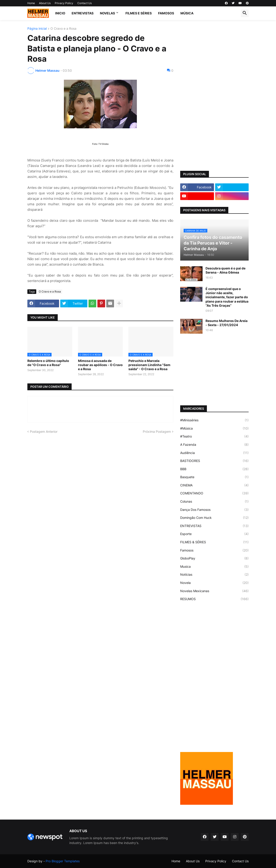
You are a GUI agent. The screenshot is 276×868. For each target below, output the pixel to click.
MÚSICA (187, 13)
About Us (45, 3)
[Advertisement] (214, 95)
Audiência (214, 453)
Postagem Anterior (44, 431)
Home (31, 3)
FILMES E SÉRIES (139, 13)
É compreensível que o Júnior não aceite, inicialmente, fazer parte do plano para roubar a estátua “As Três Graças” (227, 297)
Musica (214, 567)
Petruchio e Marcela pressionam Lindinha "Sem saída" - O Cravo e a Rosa (149, 365)
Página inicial (37, 29)
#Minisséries (214, 420)
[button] (245, 13)
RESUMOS (214, 599)
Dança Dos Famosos (214, 510)
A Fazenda (214, 445)
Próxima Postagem (157, 431)
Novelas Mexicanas (214, 591)
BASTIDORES (214, 461)
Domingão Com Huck (214, 518)
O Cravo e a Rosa (63, 29)
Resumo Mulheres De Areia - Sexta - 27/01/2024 (227, 323)
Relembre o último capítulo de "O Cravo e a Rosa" (48, 363)
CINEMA (214, 485)
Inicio (60, 13)
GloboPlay (214, 558)
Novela (214, 583)
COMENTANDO (214, 493)
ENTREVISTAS (83, 13)
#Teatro (214, 436)
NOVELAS (107, 13)
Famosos (214, 550)
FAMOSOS (166, 13)
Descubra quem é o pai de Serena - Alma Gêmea (225, 270)
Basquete (214, 477)
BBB (214, 469)
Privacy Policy (64, 3)
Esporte (214, 534)
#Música (214, 428)
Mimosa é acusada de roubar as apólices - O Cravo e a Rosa (100, 365)
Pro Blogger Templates (63, 861)
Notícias (214, 575)
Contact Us (85, 3)
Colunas (214, 501)
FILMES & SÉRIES (214, 542)
